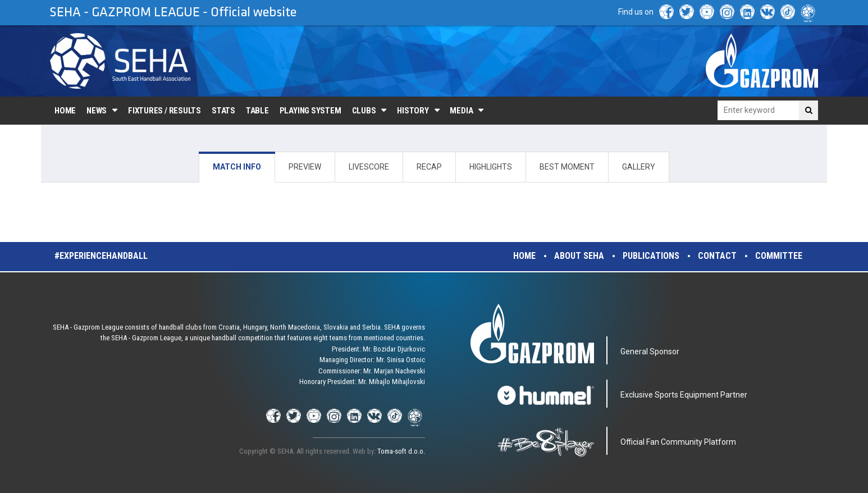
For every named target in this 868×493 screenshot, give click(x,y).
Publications (651, 256)
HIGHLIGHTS (491, 167)
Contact (717, 256)
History (413, 111)
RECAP (429, 167)
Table (257, 111)
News (97, 111)
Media (461, 111)
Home (65, 111)
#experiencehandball (101, 256)
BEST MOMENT (567, 167)
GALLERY (639, 167)
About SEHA (579, 256)
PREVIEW (305, 167)
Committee (779, 256)
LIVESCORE (369, 167)
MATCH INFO (237, 167)
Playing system (310, 111)
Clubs (364, 111)
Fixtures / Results (165, 111)
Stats (223, 111)
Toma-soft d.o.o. (401, 451)
